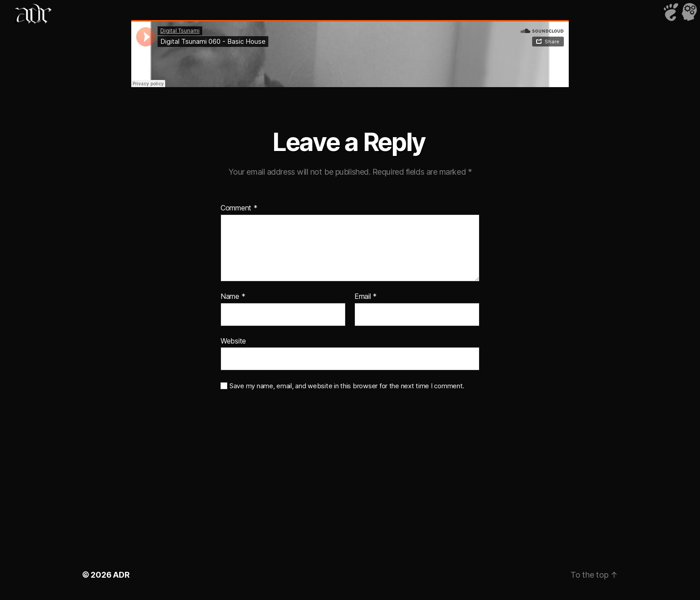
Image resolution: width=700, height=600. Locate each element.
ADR (121, 575)
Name (233, 297)
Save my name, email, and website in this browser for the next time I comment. (347, 386)
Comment (239, 208)
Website (233, 341)
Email (366, 297)
